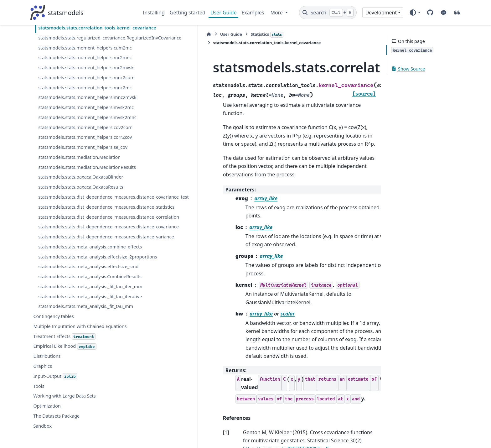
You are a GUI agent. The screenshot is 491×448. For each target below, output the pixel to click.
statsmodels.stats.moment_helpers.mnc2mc (84, 190)
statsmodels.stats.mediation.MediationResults (83, 314)
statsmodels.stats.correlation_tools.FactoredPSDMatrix (83, 68)
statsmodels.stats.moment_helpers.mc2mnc (84, 138)
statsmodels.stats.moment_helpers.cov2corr (84, 259)
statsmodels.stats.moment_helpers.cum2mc (84, 120)
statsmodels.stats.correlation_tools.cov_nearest (84, 33)
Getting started (188, 13)
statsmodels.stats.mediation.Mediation (79, 300)
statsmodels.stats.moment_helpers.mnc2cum (84, 172)
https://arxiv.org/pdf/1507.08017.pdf (280, 374)
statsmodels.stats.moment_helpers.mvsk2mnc (83, 242)
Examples (253, 13)
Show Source (408, 69)
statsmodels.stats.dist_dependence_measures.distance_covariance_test (84, 351)
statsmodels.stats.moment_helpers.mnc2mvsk (84, 207)
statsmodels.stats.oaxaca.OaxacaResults (81, 338)
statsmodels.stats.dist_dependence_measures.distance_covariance (84, 404)
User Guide (224, 13)
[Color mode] (415, 13)
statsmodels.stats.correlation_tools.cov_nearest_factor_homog (84, 51)
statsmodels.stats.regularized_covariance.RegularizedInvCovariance (84, 103)
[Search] (328, 13)
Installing (154, 13)
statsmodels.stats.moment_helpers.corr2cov (84, 277)
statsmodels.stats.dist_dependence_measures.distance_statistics (84, 369)
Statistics (205, 34)
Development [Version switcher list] (381, 13)
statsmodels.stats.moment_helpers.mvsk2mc (83, 224)
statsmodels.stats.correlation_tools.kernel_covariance (84, 85)
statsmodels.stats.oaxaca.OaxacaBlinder (81, 328)
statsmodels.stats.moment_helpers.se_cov (83, 290)
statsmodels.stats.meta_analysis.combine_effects (84, 438)
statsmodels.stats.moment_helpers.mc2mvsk (84, 155)
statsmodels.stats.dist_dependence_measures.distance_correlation (84, 386)
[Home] (146, 34)
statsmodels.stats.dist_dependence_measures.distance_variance (84, 421)
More (277, 13)
